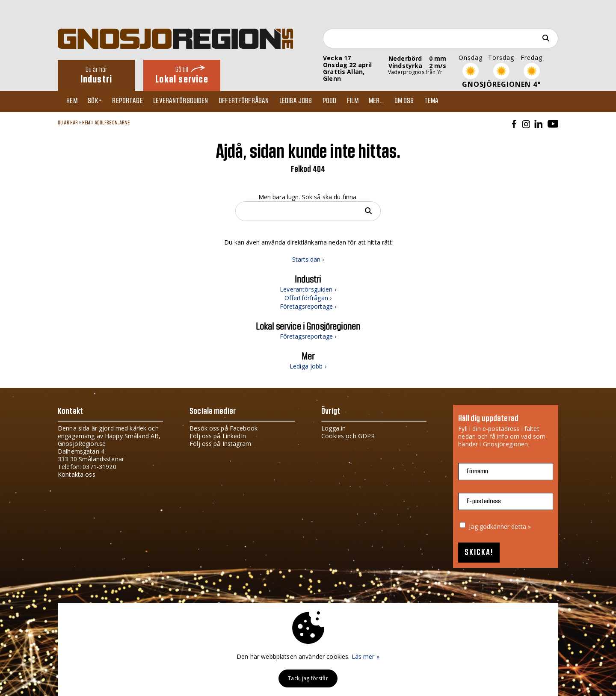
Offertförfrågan (253, 101)
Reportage (133, 101)
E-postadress (484, 501)
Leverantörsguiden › (308, 289)
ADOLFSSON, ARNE (112, 123)
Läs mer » (366, 656)
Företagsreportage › (308, 306)
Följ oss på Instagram (220, 444)
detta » (521, 526)
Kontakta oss (77, 474)
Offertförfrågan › (308, 298)
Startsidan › (308, 259)
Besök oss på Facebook (224, 428)
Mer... (394, 101)
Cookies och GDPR (348, 436)
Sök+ (99, 101)
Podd (343, 101)
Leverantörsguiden (189, 101)
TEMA (453, 101)
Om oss (424, 101)
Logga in (333, 428)
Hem (74, 101)
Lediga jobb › (308, 366)
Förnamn (477, 471)
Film (369, 101)
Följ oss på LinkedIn (218, 436)
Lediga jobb (307, 101)
